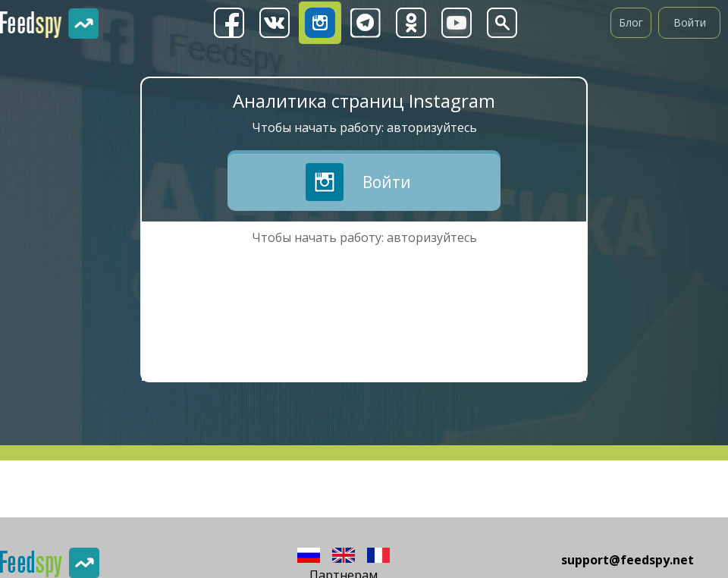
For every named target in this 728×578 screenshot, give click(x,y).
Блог (631, 22)
